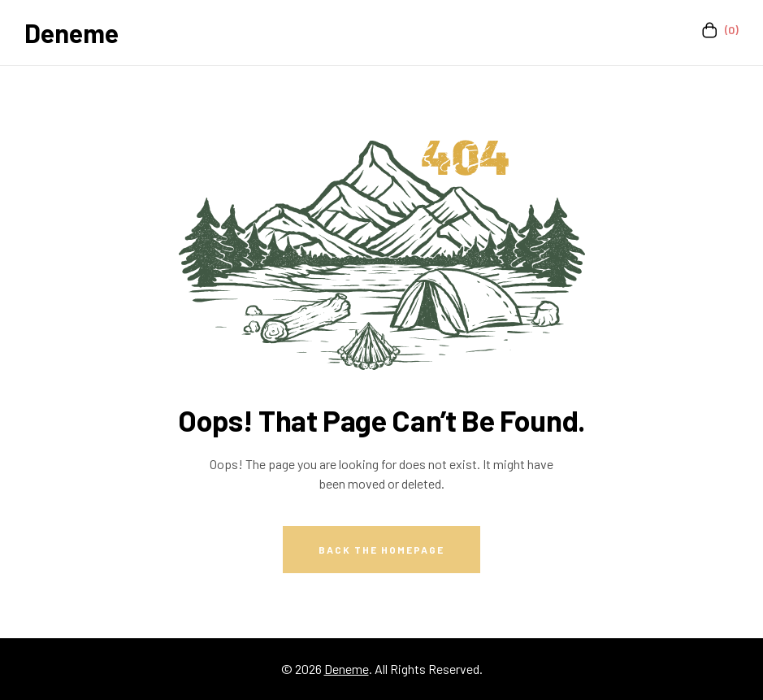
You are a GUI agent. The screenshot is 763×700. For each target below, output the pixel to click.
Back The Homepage (381, 550)
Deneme (72, 33)
